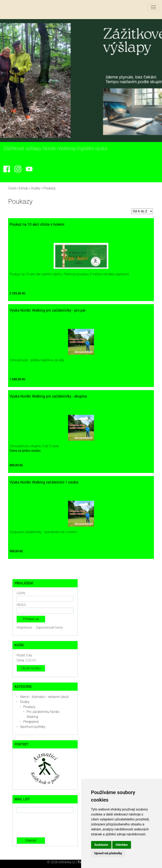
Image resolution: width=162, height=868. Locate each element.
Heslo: (21, 605)
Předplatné (31, 722)
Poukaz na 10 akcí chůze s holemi (37, 224)
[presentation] (48, 825)
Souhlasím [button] (101, 845)
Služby (36, 188)
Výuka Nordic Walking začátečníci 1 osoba (44, 482)
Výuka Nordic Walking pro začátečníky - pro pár (48, 310)
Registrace (24, 627)
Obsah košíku (31, 668)
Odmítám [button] (122, 845)
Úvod (12, 188)
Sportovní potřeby (33, 727)
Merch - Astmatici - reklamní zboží (44, 697)
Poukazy (29, 707)
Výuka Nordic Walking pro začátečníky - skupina (48, 396)
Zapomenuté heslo (49, 627)
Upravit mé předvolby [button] (108, 853)
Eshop (23, 188)
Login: (21, 593)
